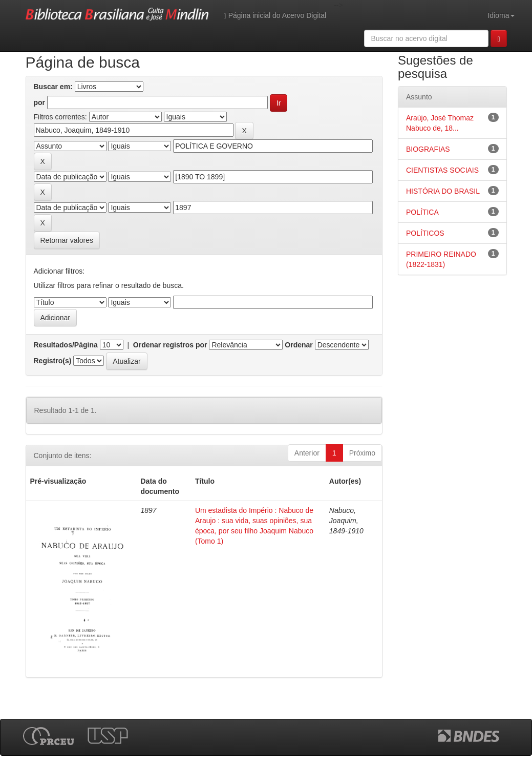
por (40, 102)
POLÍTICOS (425, 233)
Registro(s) (53, 361)
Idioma (501, 15)
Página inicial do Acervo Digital (275, 16)
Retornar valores (67, 240)
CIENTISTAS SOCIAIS (442, 170)
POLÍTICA (422, 212)
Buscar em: (53, 87)
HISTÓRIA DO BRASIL (443, 191)
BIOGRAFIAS (428, 149)
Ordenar (299, 345)
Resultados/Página (66, 345)
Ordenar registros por (170, 345)
